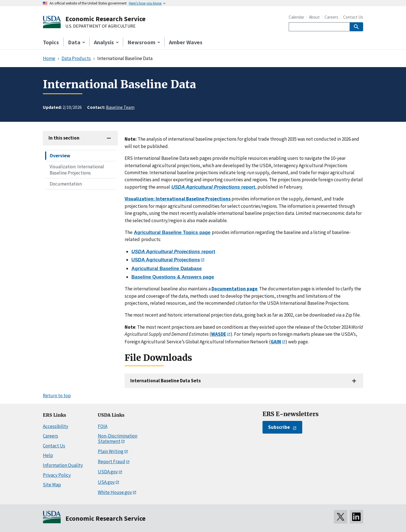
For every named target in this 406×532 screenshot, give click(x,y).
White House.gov (115, 492)
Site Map (52, 485)
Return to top (57, 396)
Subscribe (279, 427)
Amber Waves (186, 42)
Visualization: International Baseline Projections (77, 170)
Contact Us (353, 17)
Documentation (66, 184)
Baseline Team (120, 107)
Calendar (296, 17)
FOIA (103, 426)
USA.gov (106, 482)
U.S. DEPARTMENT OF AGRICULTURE (101, 26)
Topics (51, 42)
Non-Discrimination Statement (118, 439)
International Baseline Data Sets (166, 381)
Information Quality (63, 465)
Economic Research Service (105, 19)
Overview (60, 156)
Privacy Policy (57, 475)
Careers (331, 17)
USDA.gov (108, 472)
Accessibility (56, 426)
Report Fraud (112, 462)
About (314, 17)
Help (48, 455)
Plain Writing (111, 451)
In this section (64, 138)
